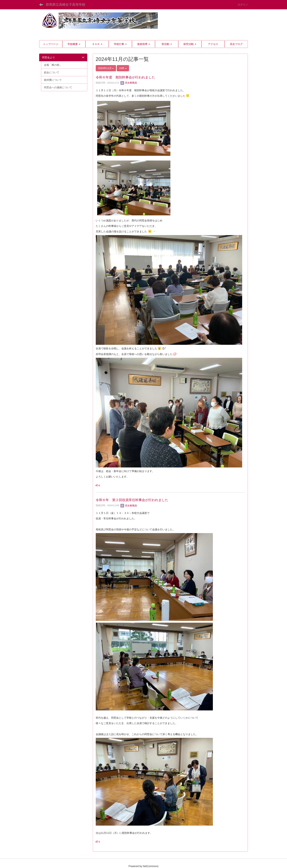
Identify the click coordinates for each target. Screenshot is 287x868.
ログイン (243, 5)
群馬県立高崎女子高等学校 (66, 5)
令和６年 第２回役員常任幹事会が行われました (132, 500)
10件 (123, 68)
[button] (74, 44)
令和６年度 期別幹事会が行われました (125, 77)
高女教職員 (129, 83)
